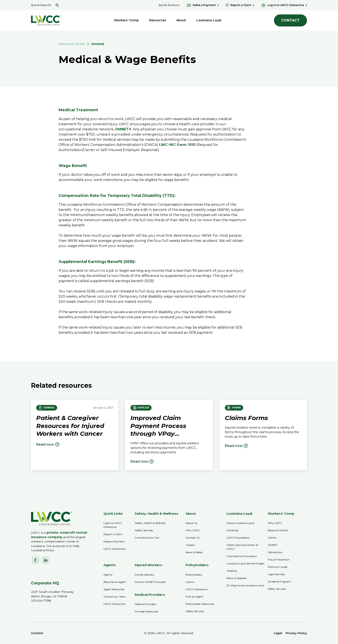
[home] (46, 20)
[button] (126, 20)
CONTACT (290, 20)
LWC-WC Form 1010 (177, 145)
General (98, 44)
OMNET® (123, 129)
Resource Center (72, 44)
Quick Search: (41, 5)
